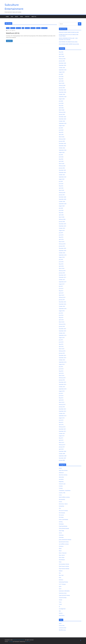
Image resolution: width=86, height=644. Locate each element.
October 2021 (62, 175)
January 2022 (62, 168)
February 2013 (62, 404)
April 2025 (61, 81)
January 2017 (62, 300)
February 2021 (62, 193)
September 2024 (63, 97)
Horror (60, 533)
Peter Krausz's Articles (64, 566)
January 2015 (62, 353)
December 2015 (62, 329)
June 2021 (61, 184)
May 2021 (61, 186)
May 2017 (61, 291)
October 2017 (62, 280)
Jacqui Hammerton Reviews (65, 540)
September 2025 (63, 70)
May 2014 (61, 371)
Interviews (61, 535)
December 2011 (62, 429)
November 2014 (62, 358)
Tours (60, 602)
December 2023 (62, 117)
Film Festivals (62, 513)
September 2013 (63, 389)
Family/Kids (18, 28)
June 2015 (61, 342)
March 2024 (62, 110)
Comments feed (62, 628)
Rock (60, 578)
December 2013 (62, 382)
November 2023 (62, 119)
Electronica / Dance (63, 504)
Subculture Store (63, 593)
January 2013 (62, 407)
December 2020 (62, 197)
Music (17, 17)
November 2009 (62, 451)
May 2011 (61, 438)
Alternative (61, 477)
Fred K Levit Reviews (63, 519)
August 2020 (62, 206)
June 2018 (61, 262)
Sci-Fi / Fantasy (44, 28)
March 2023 (62, 137)
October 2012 (62, 413)
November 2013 (62, 384)
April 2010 (61, 449)
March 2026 (62, 56)
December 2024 (62, 90)
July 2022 (61, 155)
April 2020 (61, 215)
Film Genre (27, 28)
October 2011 (62, 433)
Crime (60, 495)
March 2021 (62, 190)
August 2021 (62, 179)
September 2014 (63, 362)
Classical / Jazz (62, 484)
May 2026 (61, 52)
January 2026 (62, 61)
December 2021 (62, 170)
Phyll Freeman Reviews (64, 569)
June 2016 (61, 315)
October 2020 (62, 201)
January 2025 (62, 88)
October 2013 (62, 387)
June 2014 (61, 369)
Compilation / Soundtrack (65, 490)
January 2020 (62, 222)
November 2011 (62, 431)
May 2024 (61, 106)
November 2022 (62, 146)
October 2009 (62, 454)
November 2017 (62, 277)
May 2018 (61, 264)
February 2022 (62, 166)
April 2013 (61, 400)
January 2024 (62, 114)
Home (7, 17)
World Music (62, 615)
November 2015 (62, 331)
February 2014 (62, 378)
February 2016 (62, 324)
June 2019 (61, 235)
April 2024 (61, 108)
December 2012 (62, 409)
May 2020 (61, 213)
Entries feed (62, 626)
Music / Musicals (63, 553)
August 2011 (62, 436)
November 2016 (62, 304)
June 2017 (61, 288)
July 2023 (61, 128)
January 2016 (62, 326)
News (22, 17)
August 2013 (62, 391)
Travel (60, 604)
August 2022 (62, 152)
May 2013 (61, 398)
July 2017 (61, 286)
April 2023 (61, 135)
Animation (61, 479)
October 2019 (62, 228)
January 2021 (62, 195)
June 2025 (61, 77)
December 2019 (62, 224)
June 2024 (61, 103)
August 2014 (62, 364)
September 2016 (63, 309)
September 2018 (63, 255)
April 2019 (61, 239)
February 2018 (62, 271)
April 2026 (61, 54)
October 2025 (62, 68)
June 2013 (61, 396)
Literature (61, 546)
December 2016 (62, 302)
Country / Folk (62, 493)
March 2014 (62, 375)
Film (12, 17)
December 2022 (62, 143)
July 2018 (61, 259)
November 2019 (62, 226)
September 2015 (63, 335)
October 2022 (62, 148)
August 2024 (62, 99)
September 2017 (63, 282)
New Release (62, 560)
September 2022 (63, 150)
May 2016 (61, 317)
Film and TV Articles (63, 511)
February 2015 (62, 351)
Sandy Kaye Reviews (63, 582)
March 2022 (62, 164)
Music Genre (62, 555)
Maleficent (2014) (13, 33)
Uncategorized (62, 609)
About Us (34, 17)
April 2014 (61, 373)
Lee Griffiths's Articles (64, 544)
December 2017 (62, 275)
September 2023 (63, 123)
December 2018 (62, 248)
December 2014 (62, 355)
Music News (62, 557)
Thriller (61, 600)
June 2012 (61, 420)
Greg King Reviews (63, 526)
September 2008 (63, 456)
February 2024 (62, 112)
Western (61, 613)
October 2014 (62, 360)
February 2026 (62, 59)
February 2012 (62, 427)
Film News (61, 517)
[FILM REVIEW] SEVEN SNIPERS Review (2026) (69, 44)
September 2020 (63, 204)
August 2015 (62, 338)
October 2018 (62, 253)
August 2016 (62, 311)
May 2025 (61, 79)
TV (59, 607)
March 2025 (62, 83)
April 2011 (61, 440)
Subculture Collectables (64, 591)
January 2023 (62, 141)
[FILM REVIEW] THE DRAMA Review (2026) (68, 42)
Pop (60, 573)
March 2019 (62, 242)
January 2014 (62, 380)
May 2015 (61, 344)
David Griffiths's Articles (64, 497)
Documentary (62, 499)
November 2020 (62, 199)
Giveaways (61, 524)
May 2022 (61, 159)
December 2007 (62, 458)
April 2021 (61, 188)
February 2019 (62, 244)
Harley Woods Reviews (64, 528)
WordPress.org (62, 630)
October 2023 (62, 121)
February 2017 (62, 297)
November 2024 (62, 92)
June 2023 (61, 130)
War (60, 611)
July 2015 (61, 340)
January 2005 (62, 460)
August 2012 (62, 418)
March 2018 (62, 268)
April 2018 (61, 266)
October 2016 (62, 306)
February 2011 (62, 445)
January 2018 (62, 273)
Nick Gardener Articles (64, 564)
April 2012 (61, 425)
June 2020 (61, 210)
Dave (14, 30)
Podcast (27, 17)
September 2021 (63, 177)
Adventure (13, 28)
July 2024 (61, 101)
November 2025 (62, 65)
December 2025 (62, 63)
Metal (60, 548)
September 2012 (63, 416)
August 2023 (62, 126)
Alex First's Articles (63, 475)
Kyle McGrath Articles (64, 542)
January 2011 (62, 447)
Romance (38, 28)
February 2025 (62, 85)
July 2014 (61, 367)
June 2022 (61, 157)
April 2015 (61, 346)
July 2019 (61, 233)
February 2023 (62, 139)
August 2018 (62, 257)
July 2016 (61, 313)
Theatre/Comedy (63, 598)
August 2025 (62, 72)
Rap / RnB (61, 575)
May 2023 (61, 132)
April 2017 (61, 293)
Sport (60, 586)
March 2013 (62, 402)
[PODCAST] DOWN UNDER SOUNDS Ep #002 (69, 32)
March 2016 (62, 322)
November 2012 (62, 411)
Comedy (61, 486)
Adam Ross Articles (63, 470)
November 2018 (62, 251)
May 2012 (61, 422)
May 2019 (61, 237)
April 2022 (61, 161)
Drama (60, 502)
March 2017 (62, 295)
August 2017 (62, 284)
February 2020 (62, 219)
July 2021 (61, 181)
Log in (60, 623)
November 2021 (62, 172)
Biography (61, 482)
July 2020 (61, 208)
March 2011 (62, 442)
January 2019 (62, 246)
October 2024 (62, 94)
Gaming (61, 522)
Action (8, 28)
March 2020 (62, 217)
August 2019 (62, 230)
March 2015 (62, 349)
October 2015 (62, 333)
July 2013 (61, 393)
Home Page (33, 28)
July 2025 (61, 74)
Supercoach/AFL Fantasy (64, 595)
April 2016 (61, 320)
